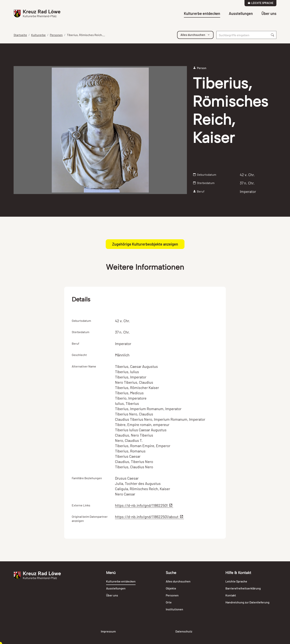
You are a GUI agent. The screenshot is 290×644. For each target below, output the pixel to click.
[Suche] (243, 35)
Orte (169, 602)
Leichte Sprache (261, 3)
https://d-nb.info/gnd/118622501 (144, 505)
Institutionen (174, 609)
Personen (56, 35)
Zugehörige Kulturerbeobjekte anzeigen (145, 244)
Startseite (20, 35)
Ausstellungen (241, 13)
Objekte (171, 588)
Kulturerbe (38, 35)
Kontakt (231, 595)
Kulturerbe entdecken (202, 13)
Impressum (108, 631)
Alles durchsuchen (178, 581)
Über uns (269, 13)
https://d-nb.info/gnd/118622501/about (149, 517)
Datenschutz (184, 631)
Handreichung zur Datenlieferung (247, 602)
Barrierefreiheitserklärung (243, 588)
